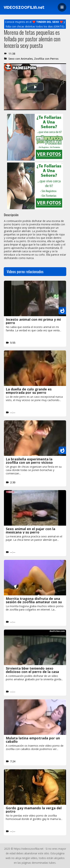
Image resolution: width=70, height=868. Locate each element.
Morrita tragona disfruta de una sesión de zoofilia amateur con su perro (34, 602)
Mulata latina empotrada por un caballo (33, 740)
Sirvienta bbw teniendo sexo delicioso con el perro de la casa (32, 670)
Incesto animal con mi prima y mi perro (33, 321)
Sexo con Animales (21, 59)
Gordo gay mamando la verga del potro (34, 810)
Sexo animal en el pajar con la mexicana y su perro (31, 530)
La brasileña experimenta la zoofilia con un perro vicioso (29, 461)
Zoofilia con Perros (46, 59)
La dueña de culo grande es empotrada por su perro (29, 391)
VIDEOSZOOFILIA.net (24, 7)
